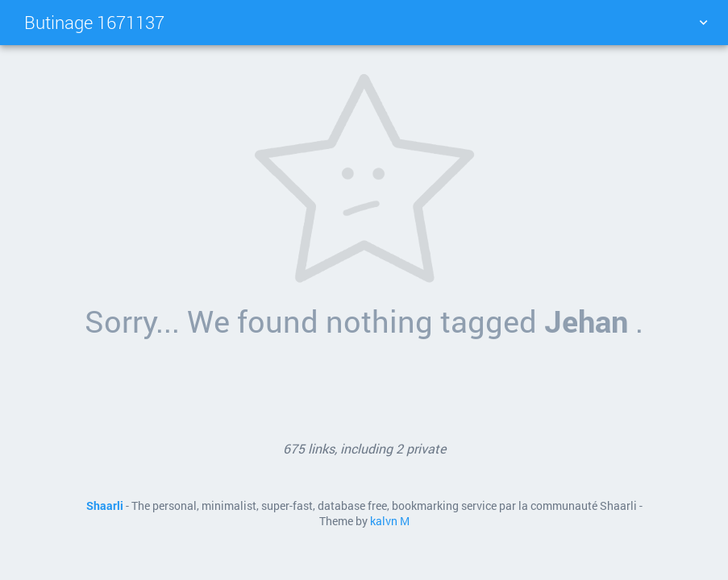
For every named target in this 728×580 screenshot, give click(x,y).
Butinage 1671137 (94, 22)
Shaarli (105, 506)
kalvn (384, 521)
